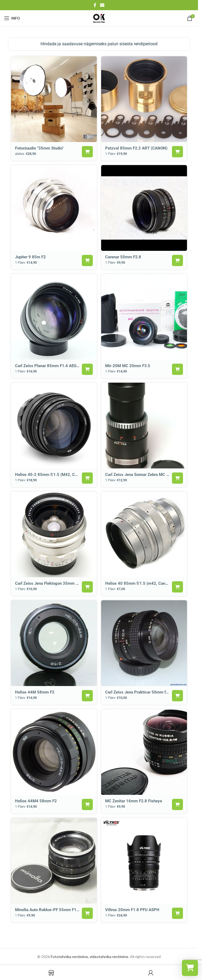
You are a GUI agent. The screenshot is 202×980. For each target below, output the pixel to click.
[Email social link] (102, 5)
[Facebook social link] (95, 5)
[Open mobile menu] (12, 18)
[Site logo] (99, 18)
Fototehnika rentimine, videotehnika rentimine (89, 957)
